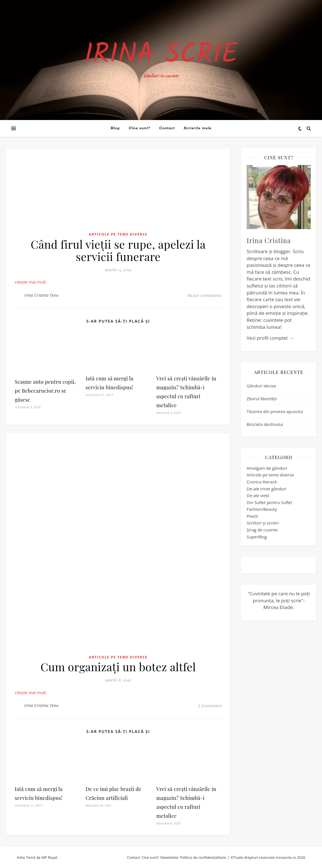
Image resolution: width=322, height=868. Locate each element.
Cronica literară (262, 482)
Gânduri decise (261, 386)
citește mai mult (30, 282)
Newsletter (169, 857)
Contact (167, 128)
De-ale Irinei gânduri (266, 489)
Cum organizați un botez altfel (118, 667)
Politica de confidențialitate (203, 857)
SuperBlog (257, 537)
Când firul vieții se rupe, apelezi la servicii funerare (118, 250)
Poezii (252, 516)
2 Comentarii (210, 706)
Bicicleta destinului (265, 424)
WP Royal (49, 857)
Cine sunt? (139, 128)
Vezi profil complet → (270, 338)
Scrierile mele (198, 128)
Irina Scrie (161, 55)
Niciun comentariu (205, 295)
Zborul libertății (262, 399)
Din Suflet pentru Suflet (269, 502)
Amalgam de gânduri (267, 468)
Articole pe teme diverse (118, 234)
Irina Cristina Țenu (41, 295)
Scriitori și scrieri (263, 523)
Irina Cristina (269, 240)
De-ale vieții (258, 495)
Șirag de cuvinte (262, 530)
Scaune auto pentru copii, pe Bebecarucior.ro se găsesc (45, 391)
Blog (115, 128)
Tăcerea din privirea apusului (275, 411)
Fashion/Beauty (262, 509)
